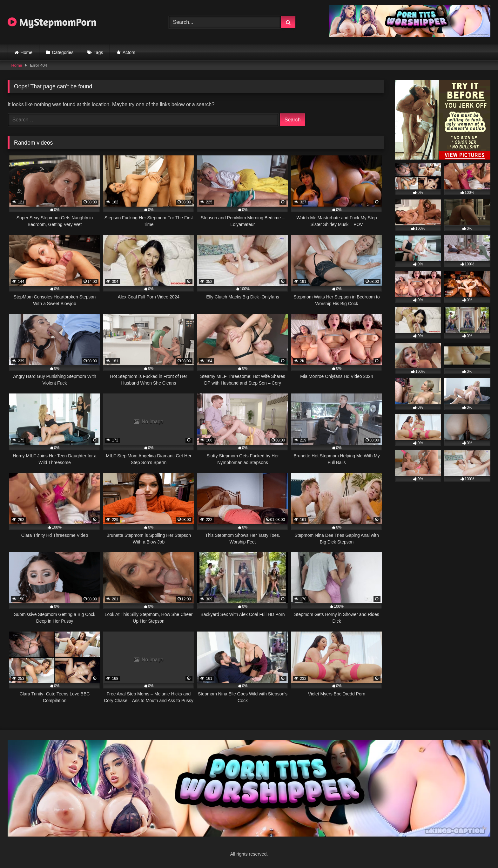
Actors (129, 52)
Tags (98, 52)
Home (27, 52)
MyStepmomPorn (52, 22)
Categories (63, 52)
